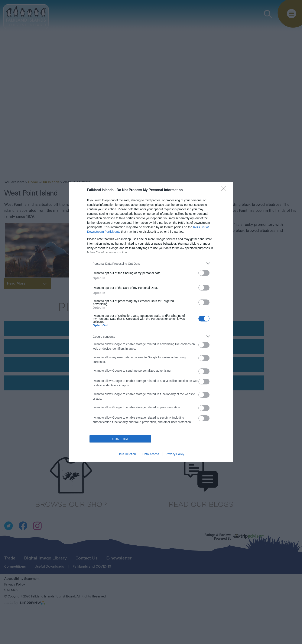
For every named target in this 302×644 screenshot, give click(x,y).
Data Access (151, 454)
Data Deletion (127, 454)
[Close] (225, 190)
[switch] (204, 273)
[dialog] (151, 322)
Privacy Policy (175, 454)
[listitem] (151, 264)
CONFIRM (120, 439)
